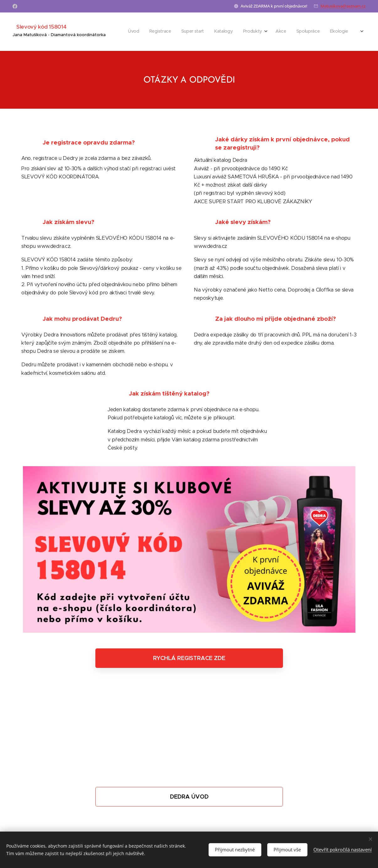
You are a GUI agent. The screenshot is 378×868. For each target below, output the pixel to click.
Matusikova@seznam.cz (343, 6)
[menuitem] (183, 32)
